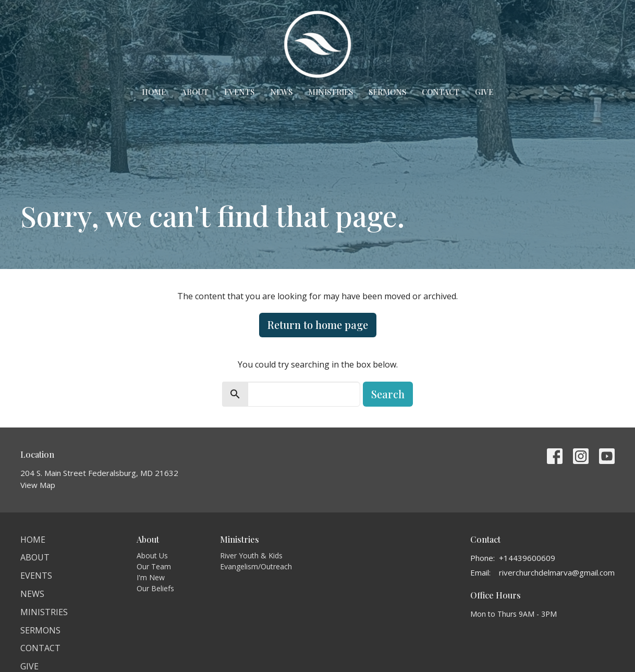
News (281, 92)
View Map (38, 485)
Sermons (387, 92)
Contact (441, 92)
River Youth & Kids (251, 555)
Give (484, 92)
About (195, 92)
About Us (152, 555)
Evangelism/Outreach (256, 566)
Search (388, 394)
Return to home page (318, 325)
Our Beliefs (155, 588)
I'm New (151, 577)
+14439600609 (527, 558)
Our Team (154, 566)
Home (154, 92)
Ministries (331, 92)
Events (239, 92)
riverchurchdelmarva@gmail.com (557, 572)
